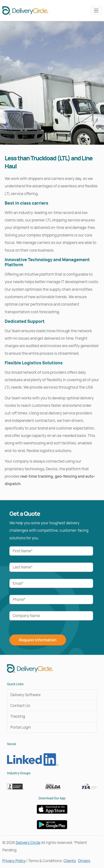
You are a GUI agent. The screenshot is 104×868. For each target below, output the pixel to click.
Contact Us (20, 706)
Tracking (18, 716)
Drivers (84, 861)
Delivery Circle (28, 843)
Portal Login (21, 727)
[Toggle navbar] (96, 11)
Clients (70, 861)
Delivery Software (26, 695)
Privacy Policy (14, 861)
